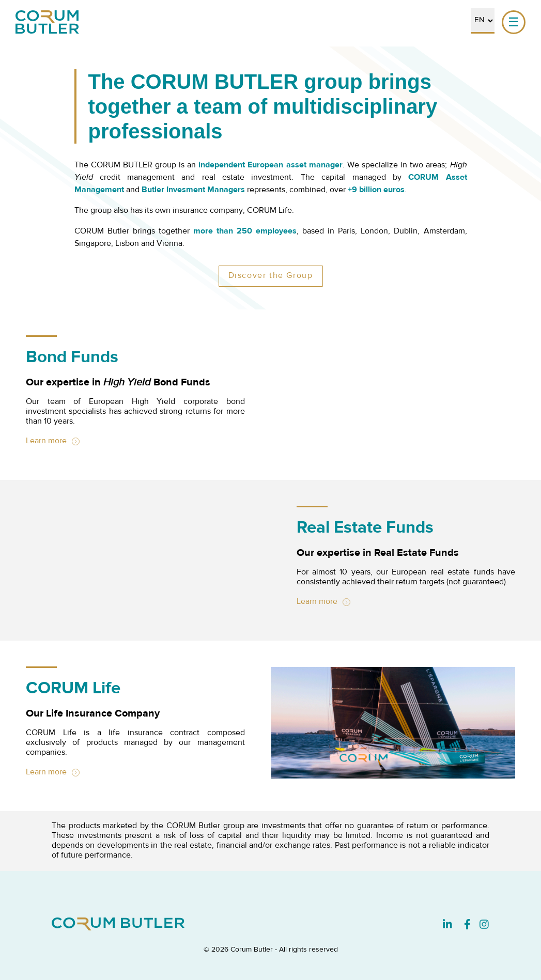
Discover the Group (271, 276)
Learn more (46, 441)
